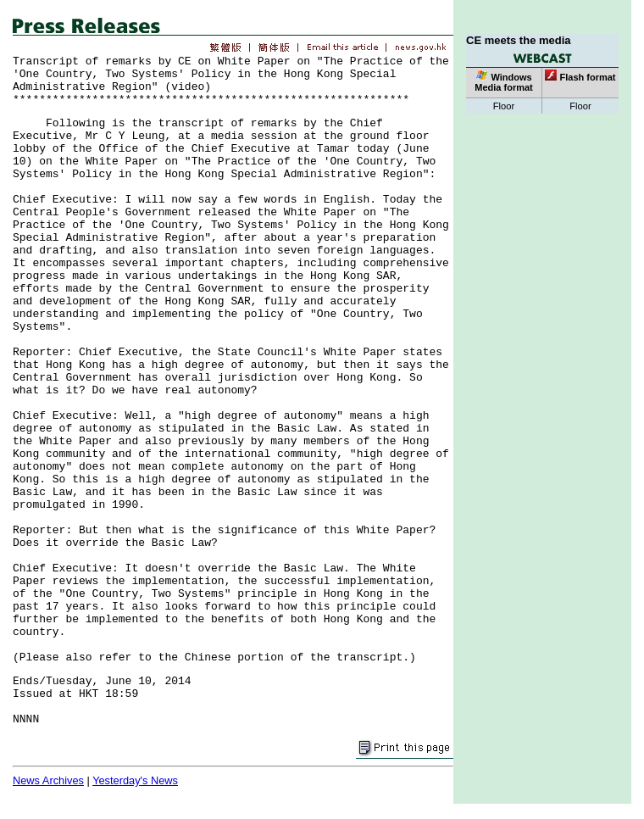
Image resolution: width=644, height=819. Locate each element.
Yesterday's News (135, 780)
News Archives (48, 780)
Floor (504, 106)
